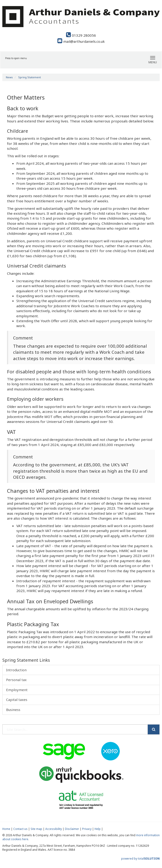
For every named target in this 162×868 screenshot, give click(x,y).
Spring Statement (30, 77)
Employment (17, 690)
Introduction (16, 670)
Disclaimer (72, 829)
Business (13, 710)
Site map (36, 829)
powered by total (140, 859)
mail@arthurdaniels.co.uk (81, 41)
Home (6, 829)
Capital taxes (17, 700)
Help (98, 829)
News (9, 77)
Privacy (87, 829)
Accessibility (54, 829)
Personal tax (16, 680)
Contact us (20, 829)
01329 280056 (81, 35)
